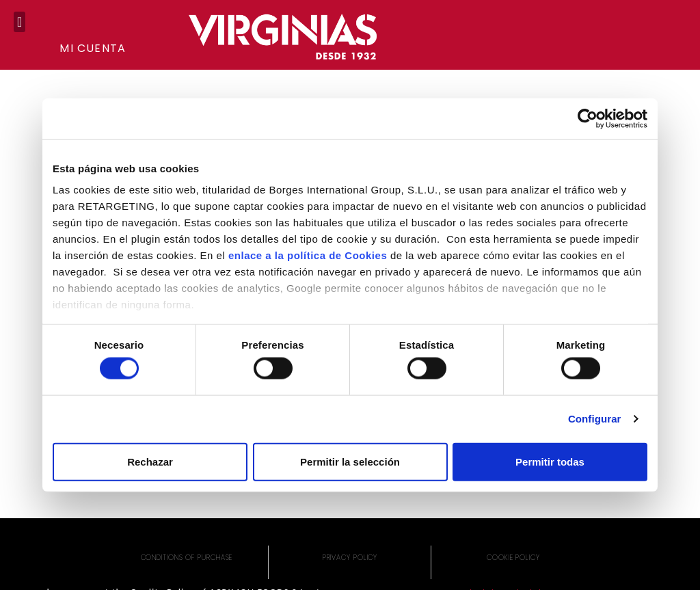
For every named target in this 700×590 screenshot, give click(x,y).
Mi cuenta (93, 48)
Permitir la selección (350, 461)
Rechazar (150, 461)
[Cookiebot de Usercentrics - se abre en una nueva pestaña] (588, 118)
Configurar (595, 419)
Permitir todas (550, 461)
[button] (19, 22)
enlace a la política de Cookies (308, 255)
